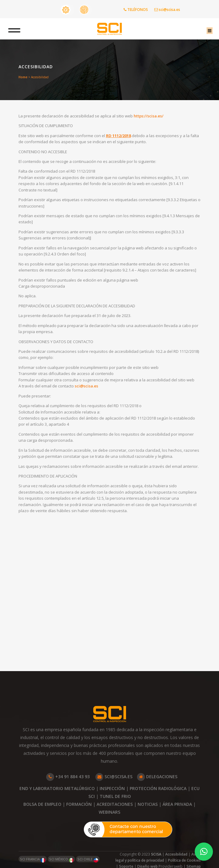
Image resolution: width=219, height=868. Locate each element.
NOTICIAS (148, 804)
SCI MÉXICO (61, 860)
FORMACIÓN (79, 804)
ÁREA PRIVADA (177, 804)
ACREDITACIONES (115, 804)
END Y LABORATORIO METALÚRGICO (57, 788)
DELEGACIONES (157, 777)
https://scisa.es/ (157, 117)
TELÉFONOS (136, 10)
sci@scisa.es (167, 10)
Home (23, 77)
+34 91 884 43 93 (68, 777)
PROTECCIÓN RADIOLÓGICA (158, 788)
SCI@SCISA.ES (114, 777)
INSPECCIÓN (112, 788)
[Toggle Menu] (22, 29)
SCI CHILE (88, 860)
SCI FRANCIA (33, 860)
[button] (204, 852)
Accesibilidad (176, 854)
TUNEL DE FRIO (115, 796)
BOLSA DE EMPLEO (42, 804)
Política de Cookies (184, 860)
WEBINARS (109, 812)
